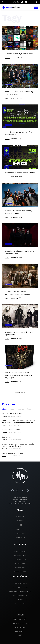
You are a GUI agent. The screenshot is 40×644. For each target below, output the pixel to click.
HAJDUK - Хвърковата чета (12, 414)
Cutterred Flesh (20, 587)
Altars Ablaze (20, 600)
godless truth (20, 619)
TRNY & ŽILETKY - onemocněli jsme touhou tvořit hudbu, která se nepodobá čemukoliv (19, 422)
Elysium (20, 615)
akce (20, 525)
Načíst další (20, 393)
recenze (21, 409)
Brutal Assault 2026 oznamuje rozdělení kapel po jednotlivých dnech (19, 445)
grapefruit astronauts (20, 591)
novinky (20, 517)
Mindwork (20, 631)
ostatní (28, 409)
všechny (5, 409)
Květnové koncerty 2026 (11, 430)
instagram (20, 537)
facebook (20, 533)
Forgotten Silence (20, 623)
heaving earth (20, 595)
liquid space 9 (20, 583)
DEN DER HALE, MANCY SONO (13, 453)
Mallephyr (20, 604)
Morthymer (20, 627)
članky (20, 521)
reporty (13, 409)
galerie (20, 529)
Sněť (20, 636)
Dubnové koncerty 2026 (11, 437)
